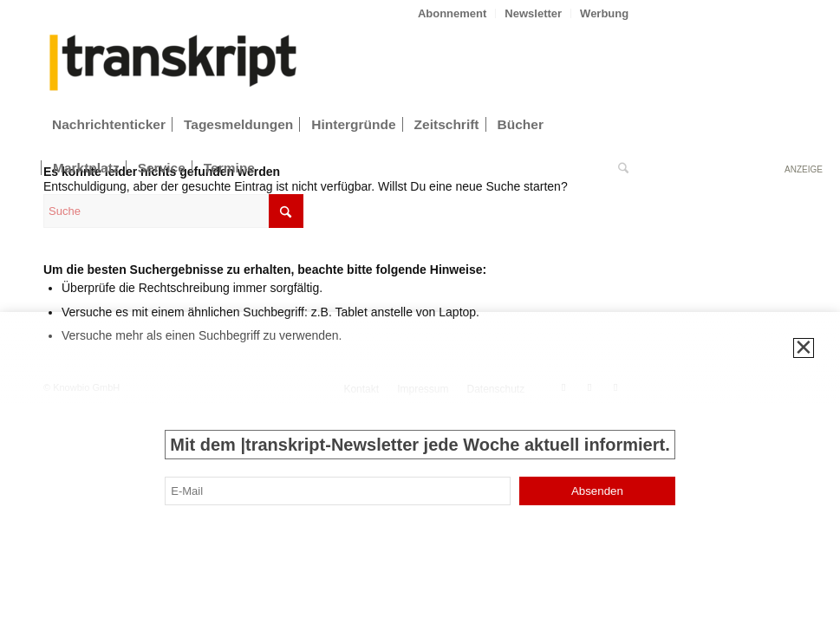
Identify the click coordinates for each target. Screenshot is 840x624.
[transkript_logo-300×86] (173, 64)
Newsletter (533, 13)
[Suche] (619, 168)
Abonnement (452, 13)
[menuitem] (453, 13)
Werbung (604, 13)
